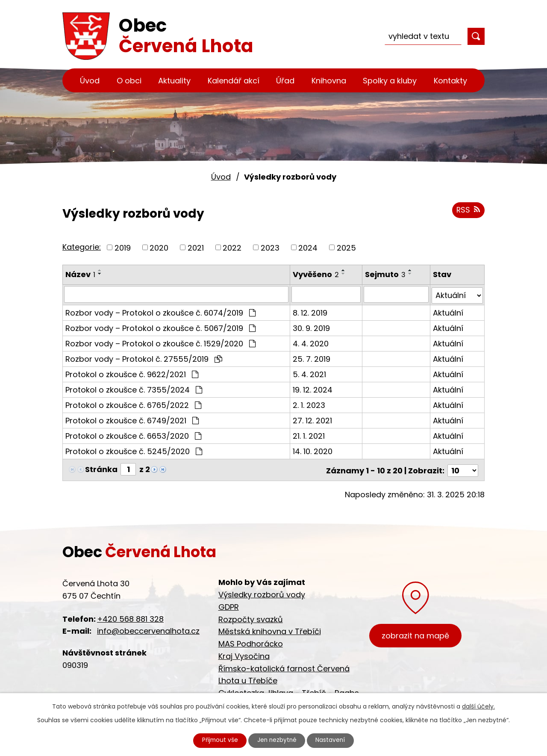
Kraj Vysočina (244, 654)
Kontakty (450, 81)
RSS (468, 211)
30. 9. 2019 (312, 327)
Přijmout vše (219, 740)
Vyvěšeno (316, 274)
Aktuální (448, 312)
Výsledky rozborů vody (262, 592)
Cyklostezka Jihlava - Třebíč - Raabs (289, 691)
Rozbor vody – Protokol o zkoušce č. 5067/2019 (160, 327)
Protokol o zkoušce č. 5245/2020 (134, 450)
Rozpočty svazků (251, 617)
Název (80, 274)
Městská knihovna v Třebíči (270, 629)
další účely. (478, 706)
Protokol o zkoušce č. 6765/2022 (133, 404)
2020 (159, 247)
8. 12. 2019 (310, 312)
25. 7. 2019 (312, 358)
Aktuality (174, 81)
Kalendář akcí (234, 81)
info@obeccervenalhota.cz (148, 629)
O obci (129, 81)
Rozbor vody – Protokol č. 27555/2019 (144, 358)
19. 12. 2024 (313, 388)
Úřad (285, 81)
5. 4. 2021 (310, 373)
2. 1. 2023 (309, 404)
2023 (270, 247)
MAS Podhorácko (251, 641)
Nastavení (332, 740)
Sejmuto (386, 274)
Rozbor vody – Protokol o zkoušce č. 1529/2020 (160, 342)
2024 (308, 247)
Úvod (90, 81)
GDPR (229, 604)
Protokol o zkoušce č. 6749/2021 (132, 419)
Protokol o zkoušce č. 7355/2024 (134, 388)
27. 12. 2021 (313, 419)
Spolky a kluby (390, 81)
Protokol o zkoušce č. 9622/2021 (132, 373)
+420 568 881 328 (130, 616)
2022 (232, 247)
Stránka (101, 468)
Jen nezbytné (277, 740)
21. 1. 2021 (309, 435)
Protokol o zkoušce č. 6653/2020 (133, 435)
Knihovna (329, 81)
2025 (346, 247)
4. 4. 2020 (311, 342)
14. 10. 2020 (313, 450)
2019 (123, 247)
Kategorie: (82, 247)
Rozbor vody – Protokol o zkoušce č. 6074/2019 (160, 312)
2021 (196, 247)
